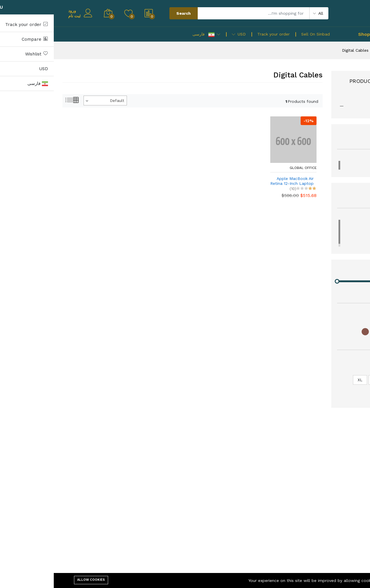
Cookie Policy (337, 580)
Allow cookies (37, 580)
